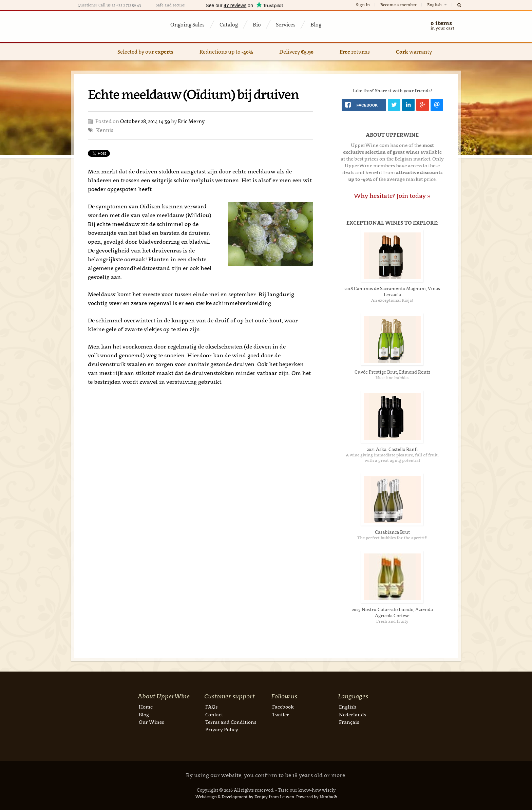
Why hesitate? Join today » (392, 196)
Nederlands (353, 714)
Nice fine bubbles (392, 378)
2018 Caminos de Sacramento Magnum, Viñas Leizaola (392, 291)
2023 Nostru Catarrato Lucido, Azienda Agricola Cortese (392, 613)
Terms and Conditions (231, 722)
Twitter (281, 714)
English (438, 5)
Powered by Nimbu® (317, 797)
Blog (316, 24)
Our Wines (151, 722)
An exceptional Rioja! (392, 300)
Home (146, 707)
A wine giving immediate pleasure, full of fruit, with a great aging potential (392, 458)
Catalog (229, 24)
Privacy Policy (222, 729)
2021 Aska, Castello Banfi (392, 449)
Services (286, 24)
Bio (257, 24)
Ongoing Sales (187, 24)
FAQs (211, 707)
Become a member (398, 5)
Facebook (283, 707)
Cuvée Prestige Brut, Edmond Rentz (392, 372)
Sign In (363, 5)
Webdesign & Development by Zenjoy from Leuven (245, 797)
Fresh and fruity (392, 621)
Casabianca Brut (392, 532)
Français (349, 722)
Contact (214, 714)
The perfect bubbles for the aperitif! (392, 538)
